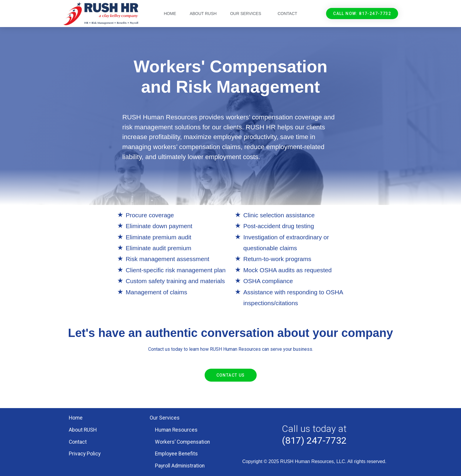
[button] (362, 14)
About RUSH (203, 14)
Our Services (247, 14)
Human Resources (176, 430)
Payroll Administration (180, 466)
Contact (287, 14)
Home (170, 14)
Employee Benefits (176, 454)
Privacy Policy (85, 454)
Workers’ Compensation (182, 442)
